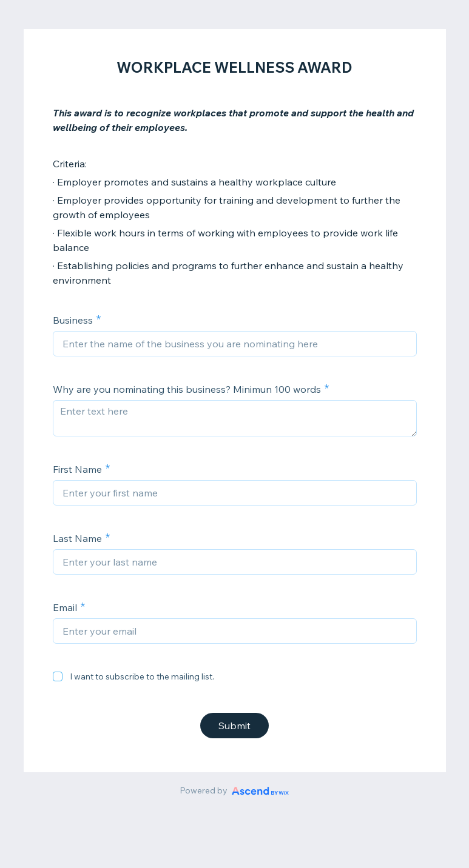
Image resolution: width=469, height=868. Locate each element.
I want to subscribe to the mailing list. (142, 676)
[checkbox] (58, 676)
